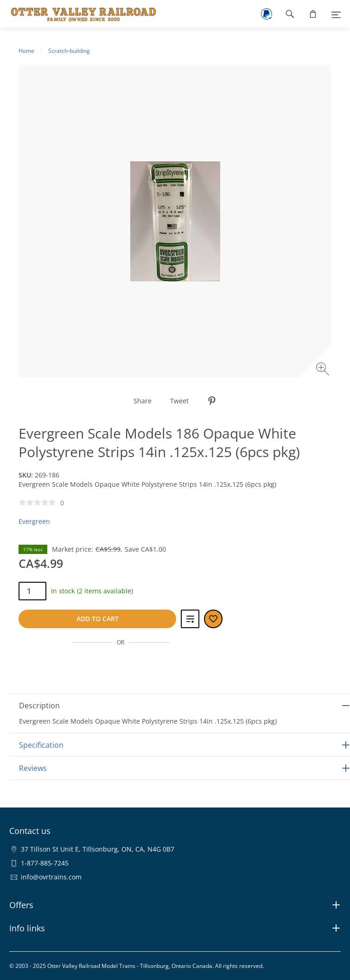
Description (39, 706)
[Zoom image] (324, 370)
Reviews (33, 768)
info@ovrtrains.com (51, 877)
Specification (41, 745)
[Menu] (336, 14)
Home (26, 51)
